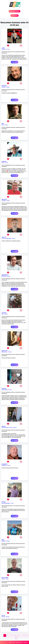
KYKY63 (4, 502)
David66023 (4, 464)
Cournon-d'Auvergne (6, 238)
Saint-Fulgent (5, 390)
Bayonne (4, 541)
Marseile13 (4, 199)
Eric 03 (3, 615)
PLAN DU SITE (19, 642)
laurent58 (4, 313)
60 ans (10, 390)
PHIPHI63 (4, 86)
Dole (3, 125)
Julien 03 (4, 237)
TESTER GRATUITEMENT (15, 11)
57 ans (8, 49)
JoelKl (3, 48)
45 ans (10, 352)
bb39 (3, 124)
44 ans (6, 125)
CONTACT (26, 642)
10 (16, 638)
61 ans (12, 503)
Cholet (3, 579)
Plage (3, 540)
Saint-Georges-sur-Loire (7, 428)
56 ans (9, 465)
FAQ (11, 642)
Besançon (4, 276)
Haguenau (4, 465)
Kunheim (4, 49)
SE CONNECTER (14, 16)
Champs (4, 87)
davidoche (4, 161)
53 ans (6, 314)
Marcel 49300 (5, 578)
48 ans (9, 276)
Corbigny (4, 201)
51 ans (6, 163)
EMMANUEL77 (5, 275)
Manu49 (4, 426)
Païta (3, 163)
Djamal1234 (4, 351)
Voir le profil (14, 62)
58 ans (8, 87)
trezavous (4, 388)
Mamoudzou (5, 352)
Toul (3, 314)
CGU (14, 642)
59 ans (8, 201)
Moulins (4, 617)
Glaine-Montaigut (6, 503)
